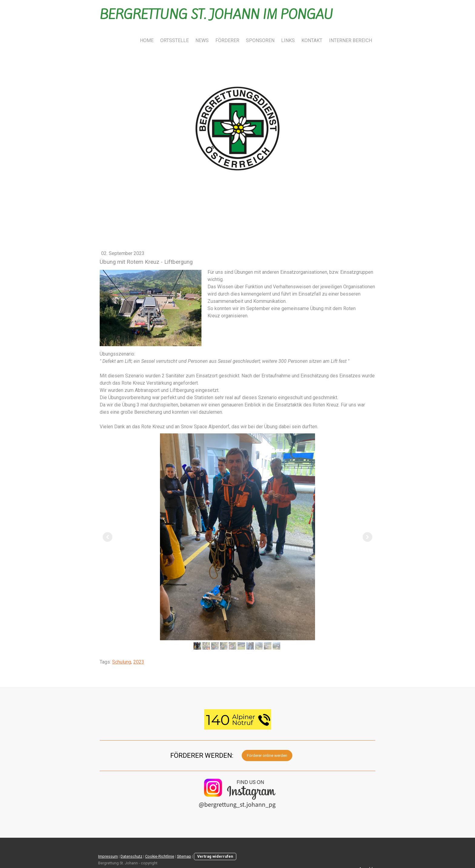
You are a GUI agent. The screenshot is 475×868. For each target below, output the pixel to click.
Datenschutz (131, 856)
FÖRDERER (227, 40)
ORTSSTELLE (174, 40)
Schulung (122, 662)
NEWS (202, 40)
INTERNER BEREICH (350, 40)
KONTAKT (312, 40)
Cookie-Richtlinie (160, 856)
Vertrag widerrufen (215, 856)
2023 (139, 662)
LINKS (288, 40)
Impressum (108, 856)
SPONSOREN (260, 40)
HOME (147, 40)
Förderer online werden (267, 755)
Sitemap (184, 856)
